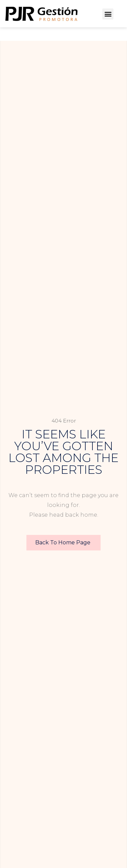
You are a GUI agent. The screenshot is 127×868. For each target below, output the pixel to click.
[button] (108, 14)
